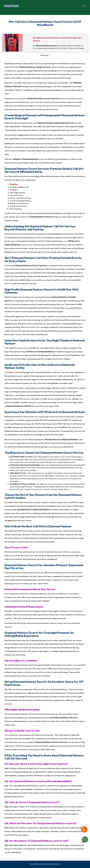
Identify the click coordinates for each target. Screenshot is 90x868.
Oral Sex (14, 184)
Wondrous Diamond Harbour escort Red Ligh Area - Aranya (58, 39)
